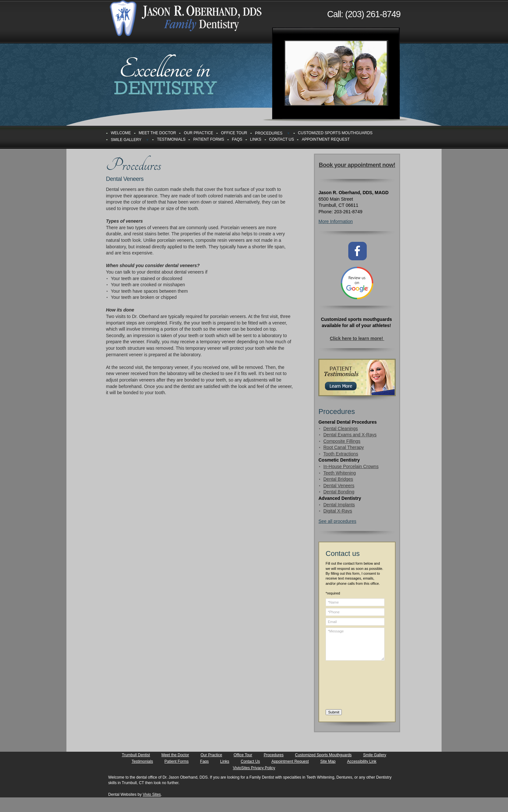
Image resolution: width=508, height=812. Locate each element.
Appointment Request (326, 139)
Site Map (328, 761)
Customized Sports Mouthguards (335, 133)
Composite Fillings (342, 441)
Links (256, 139)
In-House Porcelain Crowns (351, 466)
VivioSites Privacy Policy (254, 768)
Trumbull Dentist (136, 755)
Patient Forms (208, 139)
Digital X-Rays (338, 511)
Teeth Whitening (340, 473)
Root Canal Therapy (344, 447)
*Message (355, 644)
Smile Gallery (126, 140)
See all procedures (337, 521)
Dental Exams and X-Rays (350, 435)
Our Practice (198, 133)
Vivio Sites (152, 794)
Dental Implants (339, 505)
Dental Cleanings (341, 429)
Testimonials (171, 139)
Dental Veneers (339, 486)
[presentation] (352, 686)
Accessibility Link (362, 761)
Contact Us (282, 139)
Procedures (269, 133)
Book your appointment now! (357, 165)
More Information (336, 221)
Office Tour (234, 133)
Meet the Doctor (157, 133)
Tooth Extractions (341, 454)
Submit (334, 712)
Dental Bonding (339, 492)
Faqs (237, 139)
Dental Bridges (338, 479)
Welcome (121, 133)
